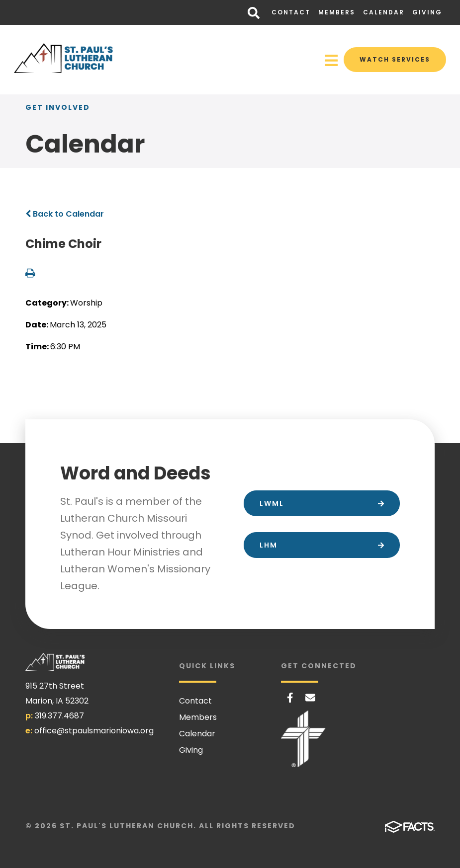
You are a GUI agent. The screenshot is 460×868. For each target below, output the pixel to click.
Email (310, 698)
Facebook (290, 698)
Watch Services (395, 59)
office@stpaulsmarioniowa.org (94, 731)
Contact (291, 12)
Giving (427, 12)
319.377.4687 (59, 716)
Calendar (384, 12)
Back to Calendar (65, 214)
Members (337, 12)
